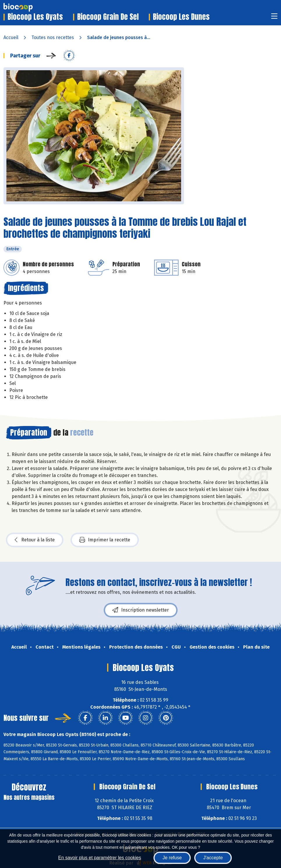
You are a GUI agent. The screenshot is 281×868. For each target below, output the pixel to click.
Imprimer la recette (105, 540)
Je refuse (172, 858)
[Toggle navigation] (274, 18)
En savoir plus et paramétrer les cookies (100, 858)
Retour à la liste (35, 540)
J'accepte (213, 858)
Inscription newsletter (141, 610)
